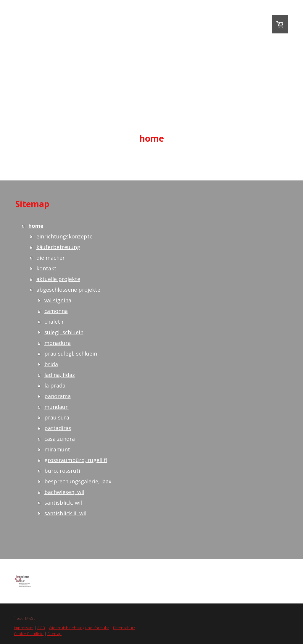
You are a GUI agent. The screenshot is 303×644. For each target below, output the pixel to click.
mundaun (57, 407)
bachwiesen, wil (64, 492)
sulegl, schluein (64, 332)
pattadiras (58, 428)
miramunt (57, 449)
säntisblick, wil (63, 503)
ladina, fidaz (60, 375)
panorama (58, 396)
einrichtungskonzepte (65, 236)
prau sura (57, 417)
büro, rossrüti (62, 471)
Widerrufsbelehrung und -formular (79, 628)
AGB (41, 628)
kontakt (46, 268)
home (152, 138)
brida (51, 364)
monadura (58, 343)
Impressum (24, 628)
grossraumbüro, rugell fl (76, 460)
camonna (56, 311)
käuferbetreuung (58, 247)
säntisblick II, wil (65, 513)
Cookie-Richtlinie (29, 634)
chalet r (54, 322)
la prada (55, 385)
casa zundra (60, 439)
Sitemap (54, 634)
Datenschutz (124, 628)
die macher (51, 258)
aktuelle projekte (58, 279)
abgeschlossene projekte (68, 290)
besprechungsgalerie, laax (78, 481)
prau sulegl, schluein (71, 354)
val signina (58, 300)
